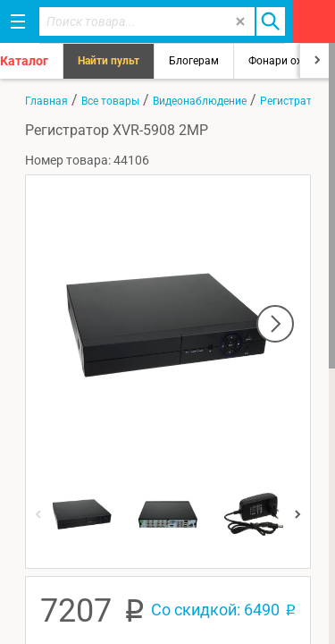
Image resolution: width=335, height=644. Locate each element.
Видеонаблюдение (200, 101)
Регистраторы (296, 101)
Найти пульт (109, 61)
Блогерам (194, 61)
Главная (46, 101)
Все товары (110, 101)
